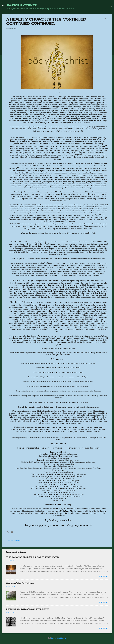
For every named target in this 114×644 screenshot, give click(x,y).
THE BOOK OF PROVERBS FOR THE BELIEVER (33, 557)
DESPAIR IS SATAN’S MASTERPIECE (28, 609)
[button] (106, 19)
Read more (103, 576)
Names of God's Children (20, 583)
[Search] (111, 6)
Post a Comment (15, 540)
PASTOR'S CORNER (22, 5)
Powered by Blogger (57, 638)
